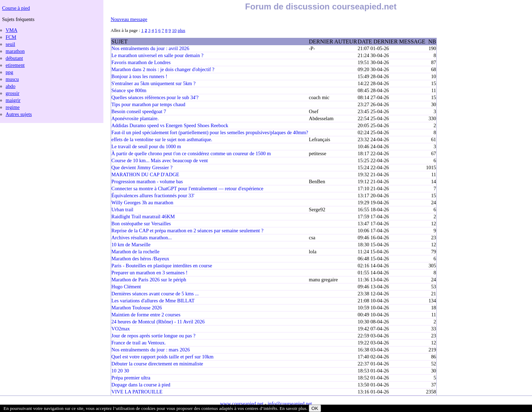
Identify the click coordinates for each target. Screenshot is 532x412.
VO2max (121, 329)
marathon (15, 51)
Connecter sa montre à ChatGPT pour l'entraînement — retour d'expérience (187, 188)
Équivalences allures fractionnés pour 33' (153, 195)
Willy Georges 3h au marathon (142, 202)
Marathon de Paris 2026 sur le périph (149, 280)
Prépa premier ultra (131, 378)
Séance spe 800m (129, 90)
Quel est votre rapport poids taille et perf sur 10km (162, 357)
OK (315, 408)
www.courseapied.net (242, 404)
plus (182, 30)
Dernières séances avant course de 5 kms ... (155, 294)
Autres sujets (19, 114)
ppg (9, 72)
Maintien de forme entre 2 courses (146, 315)
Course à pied (16, 8)
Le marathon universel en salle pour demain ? (158, 55)
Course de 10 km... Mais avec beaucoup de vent (160, 160)
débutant (14, 58)
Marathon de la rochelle (135, 252)
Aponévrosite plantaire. (135, 118)
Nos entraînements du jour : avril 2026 (150, 48)
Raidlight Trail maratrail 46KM (143, 217)
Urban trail (122, 210)
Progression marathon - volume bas (147, 181)
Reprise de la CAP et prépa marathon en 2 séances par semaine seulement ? (187, 231)
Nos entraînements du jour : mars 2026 (151, 350)
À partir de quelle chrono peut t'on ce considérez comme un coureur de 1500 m (191, 153)
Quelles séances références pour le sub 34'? (155, 97)
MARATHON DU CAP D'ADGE (145, 174)
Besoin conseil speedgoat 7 (139, 111)
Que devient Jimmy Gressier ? (142, 167)
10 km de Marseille (131, 245)
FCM (11, 37)
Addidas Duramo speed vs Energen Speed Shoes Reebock (170, 125)
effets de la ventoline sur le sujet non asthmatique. (162, 139)
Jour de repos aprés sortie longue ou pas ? (154, 336)
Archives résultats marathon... (142, 238)
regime (13, 107)
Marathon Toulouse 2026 (137, 308)
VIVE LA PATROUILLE (137, 392)
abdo (11, 86)
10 (174, 30)
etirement (15, 65)
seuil (10, 44)
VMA (12, 30)
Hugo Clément (126, 287)
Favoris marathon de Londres (141, 62)
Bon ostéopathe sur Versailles (141, 224)
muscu (12, 79)
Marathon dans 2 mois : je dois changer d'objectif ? (163, 69)
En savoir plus (293, 408)
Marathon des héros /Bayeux (140, 259)
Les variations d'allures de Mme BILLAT (153, 301)
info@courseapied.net (290, 404)
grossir (12, 93)
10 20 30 (120, 371)
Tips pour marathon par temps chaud (148, 104)
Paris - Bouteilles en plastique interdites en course (162, 266)
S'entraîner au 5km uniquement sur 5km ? (154, 83)
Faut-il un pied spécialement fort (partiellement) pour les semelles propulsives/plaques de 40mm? (210, 132)
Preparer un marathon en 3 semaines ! (149, 273)
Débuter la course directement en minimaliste (157, 364)
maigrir (13, 100)
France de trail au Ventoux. (139, 343)
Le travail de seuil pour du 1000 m (146, 146)
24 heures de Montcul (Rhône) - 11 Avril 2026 (158, 322)
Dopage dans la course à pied (141, 385)
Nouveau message (129, 19)
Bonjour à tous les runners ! (139, 76)
